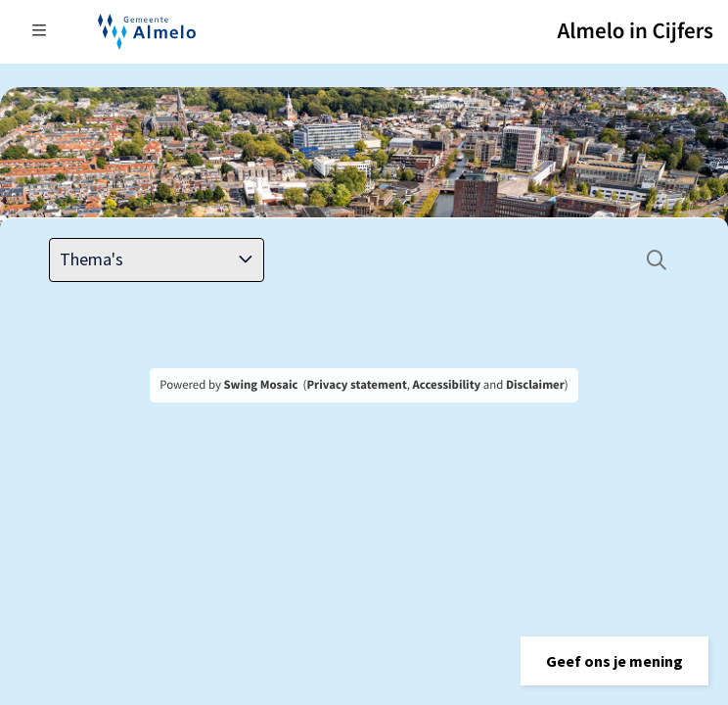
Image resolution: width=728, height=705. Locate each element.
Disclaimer (535, 385)
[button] (614, 661)
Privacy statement (356, 385)
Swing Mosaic (260, 385)
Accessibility (447, 385)
